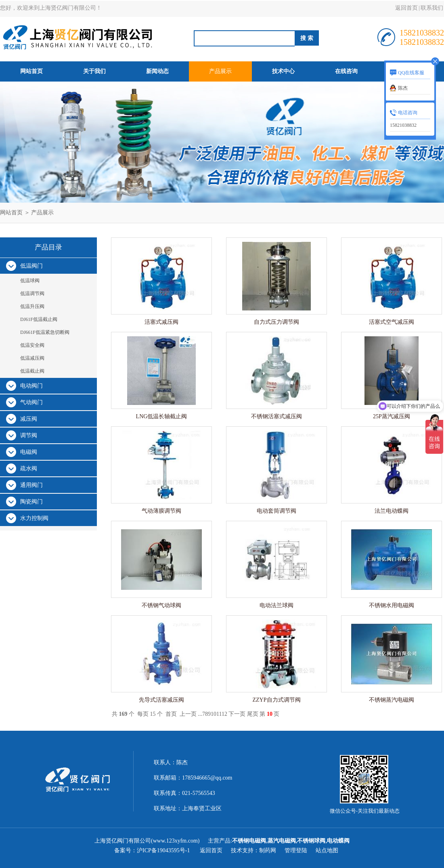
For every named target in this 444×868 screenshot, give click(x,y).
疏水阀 (29, 469)
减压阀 (29, 419)
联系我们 (432, 8)
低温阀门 (31, 266)
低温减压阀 (32, 358)
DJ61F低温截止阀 (39, 319)
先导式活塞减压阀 (161, 700)
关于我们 (94, 71)
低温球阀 (30, 281)
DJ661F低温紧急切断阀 (45, 332)
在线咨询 (346, 71)
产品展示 (220, 71)
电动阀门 (31, 386)
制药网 (268, 850)
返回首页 (406, 8)
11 (219, 714)
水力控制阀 (34, 518)
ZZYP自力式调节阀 (277, 700)
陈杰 (403, 88)
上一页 (188, 714)
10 (214, 714)
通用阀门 (31, 485)
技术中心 (283, 71)
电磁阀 (29, 452)
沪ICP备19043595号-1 (164, 850)
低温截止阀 (32, 371)
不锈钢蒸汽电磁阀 (392, 700)
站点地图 (327, 850)
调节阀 (29, 435)
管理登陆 (296, 850)
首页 (171, 714)
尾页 (253, 714)
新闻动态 (157, 71)
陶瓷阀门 (31, 502)
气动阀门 (31, 402)
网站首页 (31, 71)
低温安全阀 (32, 345)
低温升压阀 (32, 306)
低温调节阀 (32, 294)
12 (224, 714)
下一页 (237, 714)
